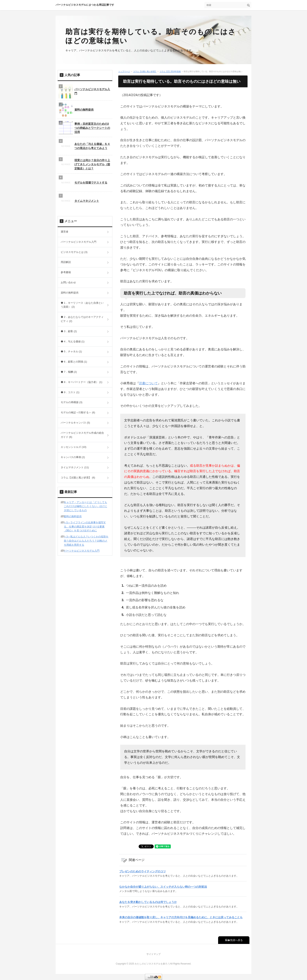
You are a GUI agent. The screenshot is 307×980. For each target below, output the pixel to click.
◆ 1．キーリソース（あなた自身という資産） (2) (82, 305)
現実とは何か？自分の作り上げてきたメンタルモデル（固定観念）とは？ (84, 164)
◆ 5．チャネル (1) (71, 351)
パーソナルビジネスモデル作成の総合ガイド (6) (82, 435)
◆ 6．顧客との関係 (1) (74, 362)
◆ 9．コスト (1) (70, 392)
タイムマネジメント (79, 201)
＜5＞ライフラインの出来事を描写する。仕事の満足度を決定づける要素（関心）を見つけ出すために (85, 527)
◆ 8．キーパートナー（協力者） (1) (81, 382)
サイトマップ (153, 954)
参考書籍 (66, 272)
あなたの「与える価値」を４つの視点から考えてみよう (84, 146)
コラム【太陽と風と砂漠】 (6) (78, 478)
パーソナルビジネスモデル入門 (84, 91)
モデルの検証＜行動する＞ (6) (78, 412)
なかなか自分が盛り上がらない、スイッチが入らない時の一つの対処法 (163, 887)
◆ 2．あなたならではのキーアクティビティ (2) (82, 319)
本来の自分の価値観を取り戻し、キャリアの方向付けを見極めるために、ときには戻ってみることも (181, 917)
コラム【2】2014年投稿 (170, 71)
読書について (148, 383)
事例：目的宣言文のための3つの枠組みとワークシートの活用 (84, 128)
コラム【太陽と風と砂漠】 (145, 71)
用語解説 (66, 262)
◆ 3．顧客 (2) (69, 331)
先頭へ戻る (236, 940)
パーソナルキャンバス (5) (75, 423)
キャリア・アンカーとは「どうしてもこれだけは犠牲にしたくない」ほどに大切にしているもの (85, 506)
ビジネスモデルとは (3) (74, 252)
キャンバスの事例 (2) (73, 457)
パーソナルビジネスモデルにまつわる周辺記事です (85, 5)
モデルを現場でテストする (83, 183)
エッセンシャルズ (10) (74, 447)
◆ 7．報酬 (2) (69, 372)
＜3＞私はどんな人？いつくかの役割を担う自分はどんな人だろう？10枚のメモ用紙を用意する (86, 541)
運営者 (65, 232)
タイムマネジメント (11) (75, 467)
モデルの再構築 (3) (72, 402)
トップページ (124, 71)
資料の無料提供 (76, 110)
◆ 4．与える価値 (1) (73, 341)
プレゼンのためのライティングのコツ (143, 871)
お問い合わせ (68, 282)
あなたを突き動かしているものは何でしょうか (148, 902)
